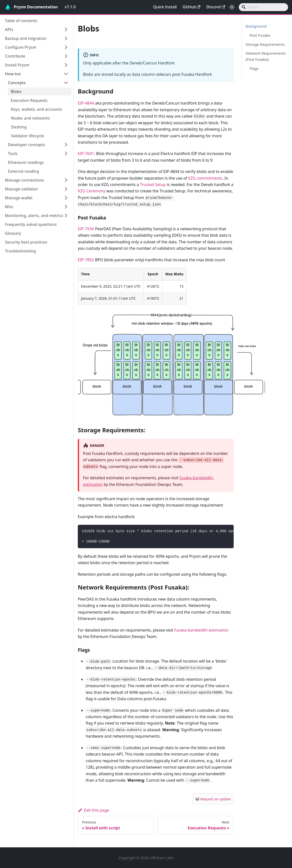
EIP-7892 (86, 260)
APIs (9, 30)
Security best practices (26, 242)
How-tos (13, 74)
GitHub (192, 7)
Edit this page (93, 810)
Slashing (19, 127)
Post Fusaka (260, 35)
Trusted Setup (153, 185)
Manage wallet (19, 198)
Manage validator (21, 189)
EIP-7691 (86, 154)
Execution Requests (29, 100)
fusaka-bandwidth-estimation (202, 630)
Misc (9, 207)
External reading (23, 171)
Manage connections (24, 180)
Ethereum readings (26, 162)
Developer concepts (26, 145)
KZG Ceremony (92, 191)
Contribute (15, 56)
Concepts (17, 83)
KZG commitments (205, 178)
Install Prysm (17, 65)
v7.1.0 (70, 7)
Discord (216, 7)
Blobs (16, 92)
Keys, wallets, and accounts (36, 109)
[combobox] (263, 7)
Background (256, 26)
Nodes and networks (30, 118)
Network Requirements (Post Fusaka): (266, 56)
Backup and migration (26, 38)
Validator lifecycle (27, 136)
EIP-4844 (86, 103)
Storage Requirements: (266, 44)
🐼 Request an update (213, 799)
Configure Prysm (21, 47)
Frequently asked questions (31, 224)
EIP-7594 (86, 229)
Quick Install (165, 7)
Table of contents (21, 21)
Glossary (13, 233)
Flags (254, 68)
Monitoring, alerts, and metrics (34, 216)
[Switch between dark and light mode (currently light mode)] (232, 7)
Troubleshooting (20, 251)
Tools (13, 154)
